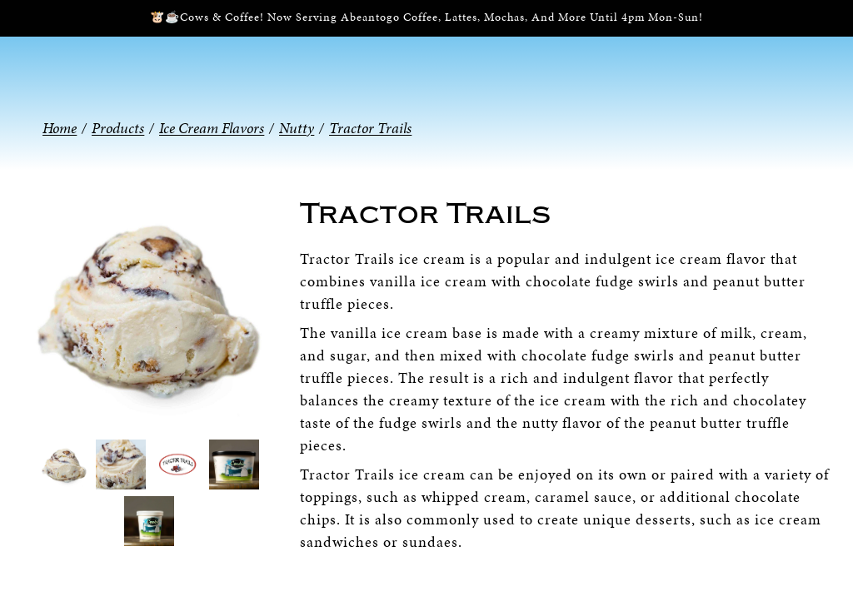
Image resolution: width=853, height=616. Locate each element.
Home (60, 128)
